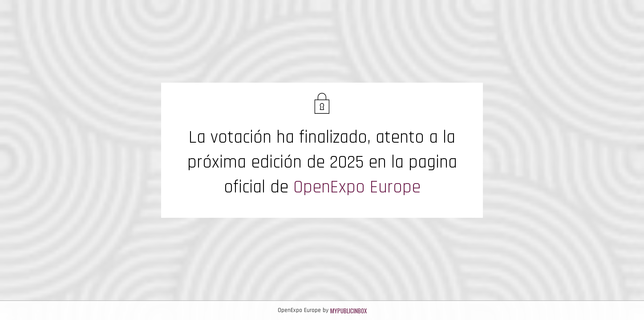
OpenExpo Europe (357, 187)
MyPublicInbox (348, 311)
